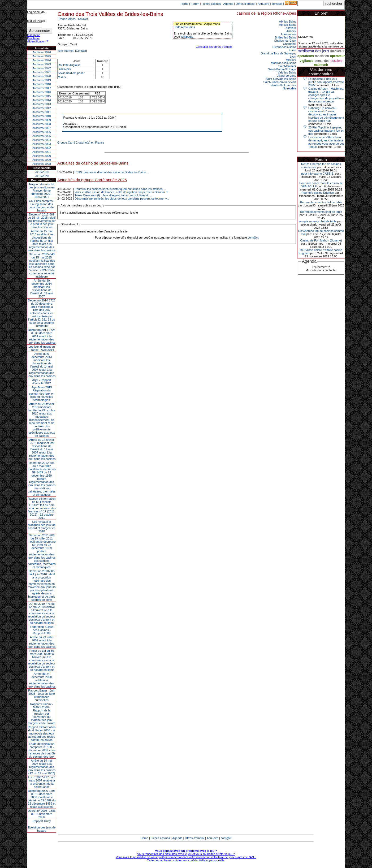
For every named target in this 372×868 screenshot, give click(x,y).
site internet (66, 51)
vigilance (307, 61)
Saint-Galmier (287, 66)
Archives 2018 (42, 84)
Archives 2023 (42, 64)
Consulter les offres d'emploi (214, 47)
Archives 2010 (42, 116)
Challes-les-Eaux (285, 41)
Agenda (228, 4)
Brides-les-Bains (184, 27)
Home (185, 4)
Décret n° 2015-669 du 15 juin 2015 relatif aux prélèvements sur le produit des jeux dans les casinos (42, 221)
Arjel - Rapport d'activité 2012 (42, 382)
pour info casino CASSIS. (318, 174)
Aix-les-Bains (288, 21)
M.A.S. (62, 77)
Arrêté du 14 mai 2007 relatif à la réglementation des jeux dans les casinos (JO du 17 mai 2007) (42, 767)
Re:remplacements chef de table (321, 202)
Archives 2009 (42, 120)
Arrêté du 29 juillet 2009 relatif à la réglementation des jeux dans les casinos (42, 642)
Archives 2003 (42, 144)
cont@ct (277, 4)
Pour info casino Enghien (318, 193)
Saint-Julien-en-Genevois (280, 82)
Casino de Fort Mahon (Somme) (321, 240)
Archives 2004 (42, 140)
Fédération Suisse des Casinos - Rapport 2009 (42, 630)
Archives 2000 (42, 156)
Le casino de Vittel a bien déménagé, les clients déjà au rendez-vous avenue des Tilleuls (326, 142)
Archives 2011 (42, 112)
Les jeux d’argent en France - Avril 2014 (42, 348)
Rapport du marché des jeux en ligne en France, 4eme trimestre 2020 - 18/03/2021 (42, 191)
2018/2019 (42, 172)
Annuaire (263, 4)
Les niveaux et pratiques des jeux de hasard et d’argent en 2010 (42, 526)
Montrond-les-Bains (284, 63)
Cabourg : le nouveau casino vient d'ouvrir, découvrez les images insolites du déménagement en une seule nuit (326, 114)
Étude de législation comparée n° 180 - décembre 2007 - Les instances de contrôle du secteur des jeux (42, 750)
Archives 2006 (42, 132)
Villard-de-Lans (286, 76)
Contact (81, 51)
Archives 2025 (42, 56)
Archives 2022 (42, 68)
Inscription (34, 35)
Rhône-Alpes (67, 19)
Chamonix (289, 44)
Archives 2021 (42, 72)
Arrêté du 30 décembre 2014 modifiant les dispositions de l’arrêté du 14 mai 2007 (42, 288)
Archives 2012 (42, 108)
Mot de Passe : (37, 21)
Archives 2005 (42, 136)
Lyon (293, 57)
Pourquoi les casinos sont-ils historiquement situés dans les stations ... (120, 189)
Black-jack (64, 69)
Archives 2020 (42, 76)
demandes (322, 61)
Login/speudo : (37, 12)
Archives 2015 (42, 96)
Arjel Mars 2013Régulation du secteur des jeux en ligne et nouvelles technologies (42, 394)
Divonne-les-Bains (284, 47)
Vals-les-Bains (287, 72)
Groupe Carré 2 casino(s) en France (81, 142)
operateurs (306, 56)
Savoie (83, 19)
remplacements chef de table (318, 221)
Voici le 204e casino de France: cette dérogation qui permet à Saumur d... (122, 192)
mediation (322, 56)
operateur (337, 56)
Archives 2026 (42, 52)
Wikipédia (187, 37)
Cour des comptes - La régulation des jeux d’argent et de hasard (42, 206)
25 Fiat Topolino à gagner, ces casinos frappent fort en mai (326, 131)
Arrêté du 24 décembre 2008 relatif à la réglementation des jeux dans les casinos (42, 680)
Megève (291, 60)
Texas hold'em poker (71, 73)
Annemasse (288, 34)
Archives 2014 (42, 100)
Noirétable (289, 88)
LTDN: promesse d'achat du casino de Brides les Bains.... (112, 172)
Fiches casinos (211, 4)
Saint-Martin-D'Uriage (282, 69)
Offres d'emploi (245, 4)
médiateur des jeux (313, 51)
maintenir (321, 65)
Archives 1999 (42, 160)
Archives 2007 (42, 128)
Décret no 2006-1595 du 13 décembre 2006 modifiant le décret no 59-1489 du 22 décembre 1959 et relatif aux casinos (42, 799)
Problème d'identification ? (38, 40)
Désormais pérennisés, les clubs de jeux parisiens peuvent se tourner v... (122, 198)
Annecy (291, 31)
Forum (195, 4)
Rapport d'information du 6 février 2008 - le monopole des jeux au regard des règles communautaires (42, 733)
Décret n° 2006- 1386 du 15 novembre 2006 (42, 814)
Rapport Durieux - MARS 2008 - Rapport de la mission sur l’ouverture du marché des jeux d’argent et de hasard (42, 714)
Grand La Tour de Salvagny (278, 53)
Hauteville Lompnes (283, 85)
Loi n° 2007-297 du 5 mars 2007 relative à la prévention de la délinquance (42, 782)
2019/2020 (42, 176)
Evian (292, 50)
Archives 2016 (42, 92)
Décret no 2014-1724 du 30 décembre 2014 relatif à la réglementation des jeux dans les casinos (42, 336)
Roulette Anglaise (69, 65)
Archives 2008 (42, 124)
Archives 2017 (42, 88)
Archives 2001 (42, 152)
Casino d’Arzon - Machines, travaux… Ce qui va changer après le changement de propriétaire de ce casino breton (326, 95)
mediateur (337, 51)
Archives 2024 (42, 60)
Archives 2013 (42, 104)
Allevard (291, 28)
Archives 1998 (42, 164)
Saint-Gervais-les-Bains (281, 79)
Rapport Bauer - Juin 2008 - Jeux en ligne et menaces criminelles (42, 695)
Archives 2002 (42, 148)
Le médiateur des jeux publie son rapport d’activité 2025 (326, 82)
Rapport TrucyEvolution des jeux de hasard (42, 826)
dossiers (337, 61)
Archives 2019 (42, 80)
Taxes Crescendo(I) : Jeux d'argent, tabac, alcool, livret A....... (114, 195)
